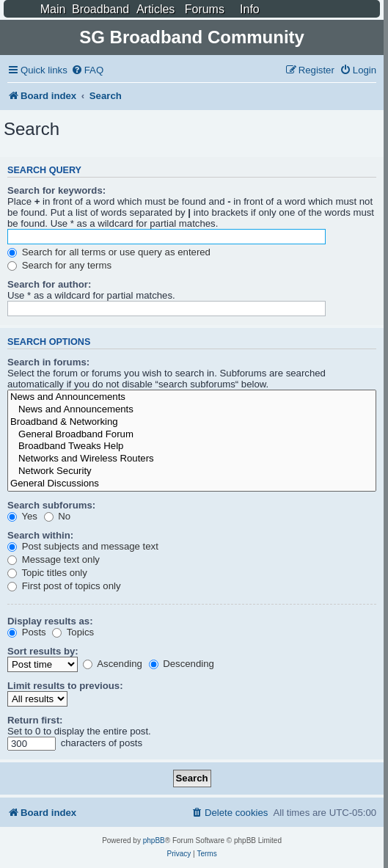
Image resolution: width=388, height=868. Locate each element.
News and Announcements (192, 397)
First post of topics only (64, 586)
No (58, 516)
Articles (155, 9)
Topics (73, 632)
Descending (182, 664)
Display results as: (50, 621)
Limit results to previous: (65, 686)
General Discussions (192, 484)
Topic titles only (47, 573)
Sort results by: (43, 651)
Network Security (192, 471)
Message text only (54, 559)
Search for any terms (59, 265)
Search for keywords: (56, 190)
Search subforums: (51, 505)
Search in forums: (48, 362)
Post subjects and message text (83, 546)
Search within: (40, 535)
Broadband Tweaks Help (192, 446)
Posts (27, 632)
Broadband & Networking (192, 422)
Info (250, 9)
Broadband (100, 9)
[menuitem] (87, 70)
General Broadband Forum (192, 435)
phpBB (154, 840)
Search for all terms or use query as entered (109, 252)
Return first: (35, 720)
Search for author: (49, 284)
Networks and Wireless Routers (192, 459)
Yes (22, 516)
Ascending (113, 664)
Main (53, 9)
